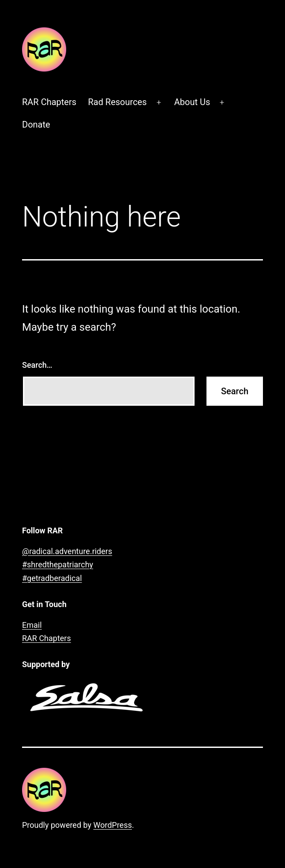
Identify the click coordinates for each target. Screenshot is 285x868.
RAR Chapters (49, 102)
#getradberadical (52, 578)
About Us (192, 102)
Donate (36, 125)
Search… (37, 365)
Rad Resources (117, 102)
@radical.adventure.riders (67, 551)
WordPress (113, 825)
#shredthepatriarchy (58, 564)
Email (32, 625)
